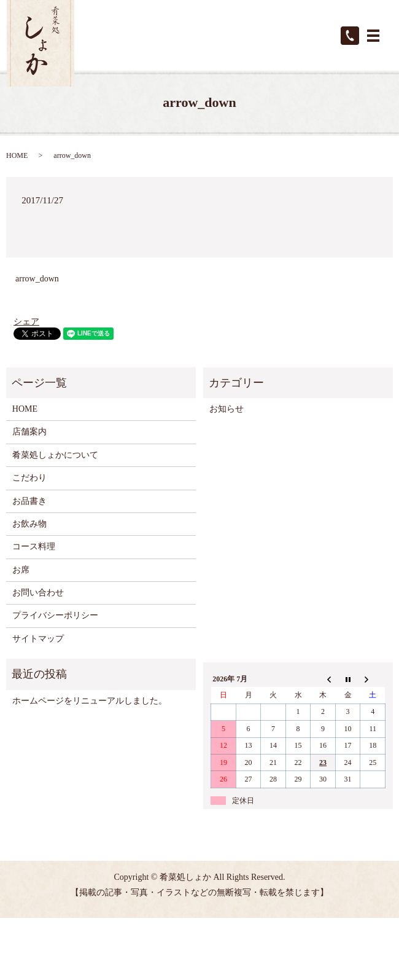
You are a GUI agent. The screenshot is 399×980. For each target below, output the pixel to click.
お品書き (29, 501)
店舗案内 (29, 432)
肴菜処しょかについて (55, 455)
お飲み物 (29, 524)
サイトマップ (38, 639)
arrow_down (37, 279)
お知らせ (227, 409)
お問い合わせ (38, 593)
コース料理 (34, 547)
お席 (21, 570)
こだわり (29, 478)
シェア (26, 322)
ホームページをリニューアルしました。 (90, 701)
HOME (17, 155)
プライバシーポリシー (55, 615)
